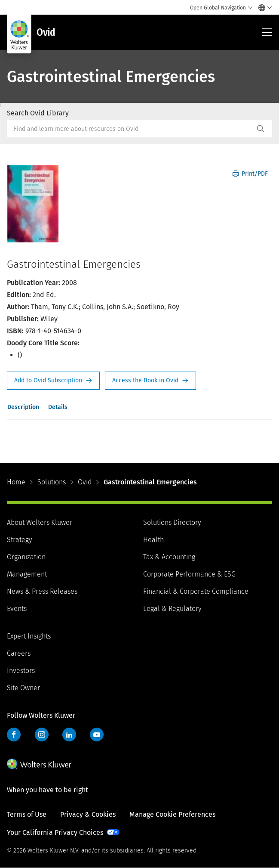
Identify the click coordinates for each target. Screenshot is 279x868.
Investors (21, 671)
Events (17, 609)
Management (27, 574)
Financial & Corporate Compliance (196, 591)
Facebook (14, 735)
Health (153, 540)
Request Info (53, 381)
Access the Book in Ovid (150, 381)
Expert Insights (29, 636)
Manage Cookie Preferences (172, 814)
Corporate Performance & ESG (189, 574)
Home (16, 482)
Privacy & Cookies (88, 814)
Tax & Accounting (169, 557)
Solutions (52, 482)
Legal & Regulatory (172, 609)
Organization (26, 557)
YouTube (97, 735)
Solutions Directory (172, 522)
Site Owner (23, 688)
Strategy (19, 540)
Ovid (85, 482)
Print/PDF (250, 174)
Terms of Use (27, 814)
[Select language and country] (263, 8)
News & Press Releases (42, 591)
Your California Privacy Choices (55, 832)
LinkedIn (69, 735)
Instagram (42, 735)
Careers (19, 653)
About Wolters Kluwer (40, 522)
